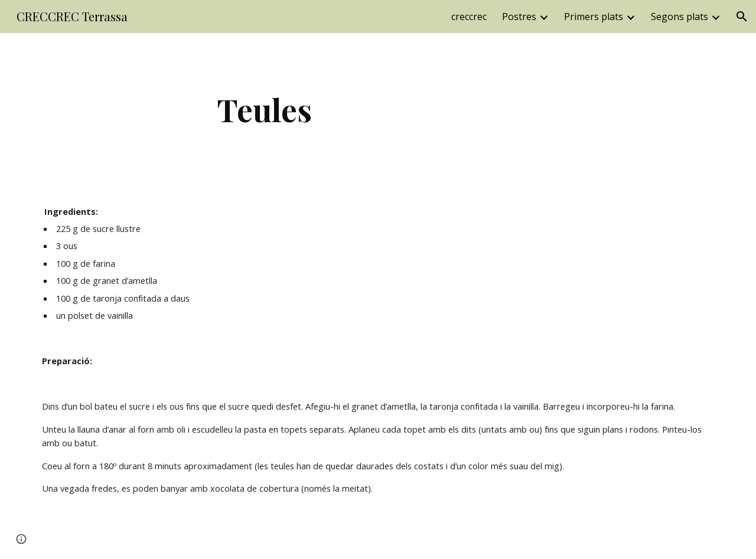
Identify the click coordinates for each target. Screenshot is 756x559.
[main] (265, 109)
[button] (742, 17)
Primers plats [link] (594, 17)
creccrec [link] (469, 17)
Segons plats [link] (680, 17)
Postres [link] (519, 17)
